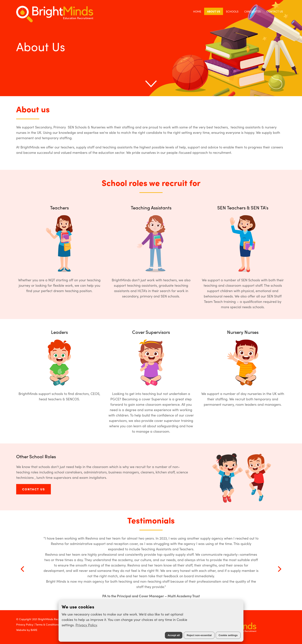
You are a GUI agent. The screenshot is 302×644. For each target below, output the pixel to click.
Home (197, 11)
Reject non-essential (199, 635)
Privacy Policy (86, 625)
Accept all (174, 635)
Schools (232, 11)
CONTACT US (34, 489)
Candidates (252, 11)
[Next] (279, 569)
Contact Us (275, 11)
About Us (214, 11)
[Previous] (23, 569)
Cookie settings (228, 635)
